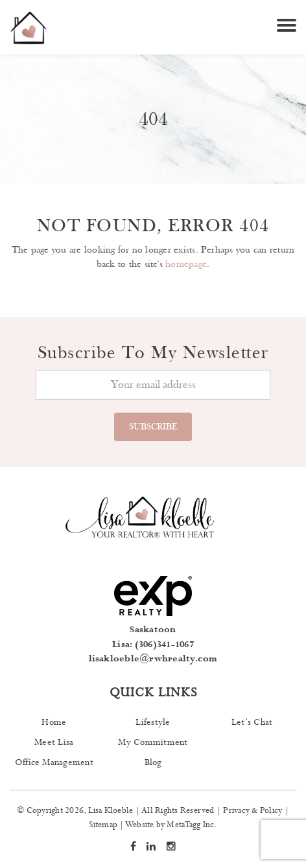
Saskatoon (153, 630)
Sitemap (103, 825)
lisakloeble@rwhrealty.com (153, 659)
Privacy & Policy (253, 811)
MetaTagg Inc (190, 825)
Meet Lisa (54, 742)
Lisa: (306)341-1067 (153, 645)
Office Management (54, 762)
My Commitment (153, 742)
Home (54, 722)
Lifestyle (153, 722)
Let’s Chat (252, 722)
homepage (186, 264)
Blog (153, 762)
